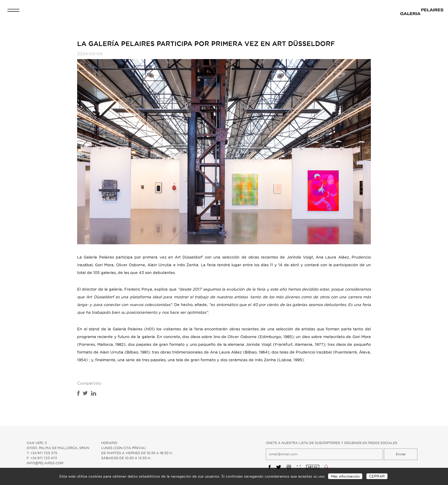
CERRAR (377, 476)
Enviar (401, 454)
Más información (345, 476)
